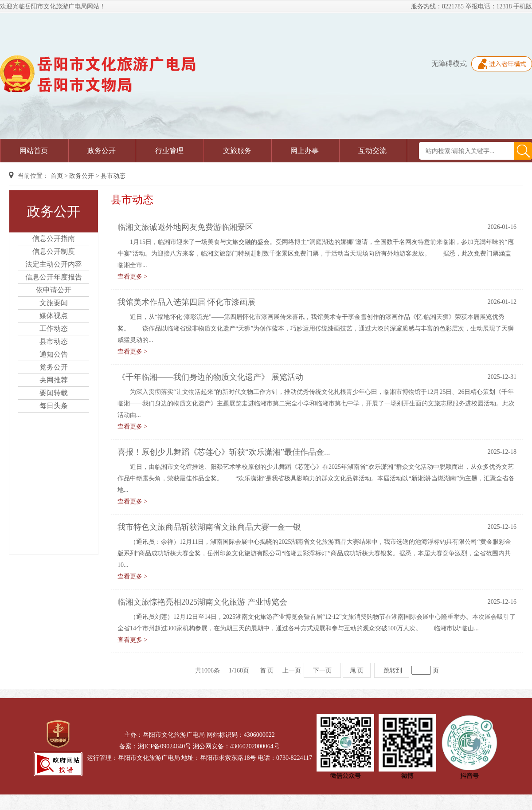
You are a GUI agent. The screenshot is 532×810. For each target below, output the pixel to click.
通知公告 (54, 354)
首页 (57, 176)
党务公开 (54, 367)
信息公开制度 (54, 251)
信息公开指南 (54, 238)
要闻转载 (54, 393)
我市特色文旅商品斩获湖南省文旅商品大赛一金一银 (209, 527)
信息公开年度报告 (54, 277)
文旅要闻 (54, 303)
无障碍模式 (449, 64)
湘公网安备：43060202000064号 (236, 746)
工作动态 (54, 328)
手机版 (523, 6)
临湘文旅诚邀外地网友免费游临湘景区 (185, 227)
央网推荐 (54, 380)
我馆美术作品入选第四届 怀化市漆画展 (186, 302)
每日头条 (54, 406)
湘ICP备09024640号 (164, 746)
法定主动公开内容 (54, 264)
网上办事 (305, 151)
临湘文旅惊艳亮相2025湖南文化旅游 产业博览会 (202, 602)
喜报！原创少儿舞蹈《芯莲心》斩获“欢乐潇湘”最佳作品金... (224, 452)
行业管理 (169, 151)
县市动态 (113, 176)
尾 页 (357, 670)
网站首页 (34, 151)
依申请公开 (54, 290)
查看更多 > (132, 277)
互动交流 (372, 151)
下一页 (322, 670)
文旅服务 (237, 151)
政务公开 (102, 151)
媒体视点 (54, 316)
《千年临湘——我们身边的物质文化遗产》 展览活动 (210, 377)
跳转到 (393, 670)
